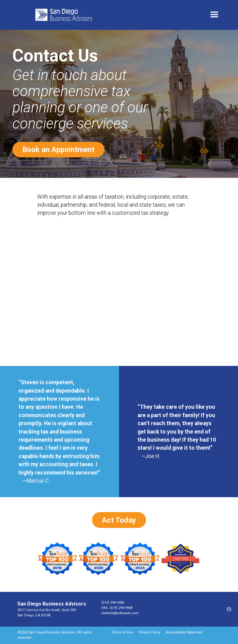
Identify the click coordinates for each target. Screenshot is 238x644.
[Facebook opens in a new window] (229, 609)
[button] (214, 15)
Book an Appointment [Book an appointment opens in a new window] (58, 150)
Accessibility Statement (184, 632)
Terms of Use (122, 632)
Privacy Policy (150, 632)
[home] (119, 15)
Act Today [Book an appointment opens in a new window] (119, 520)
